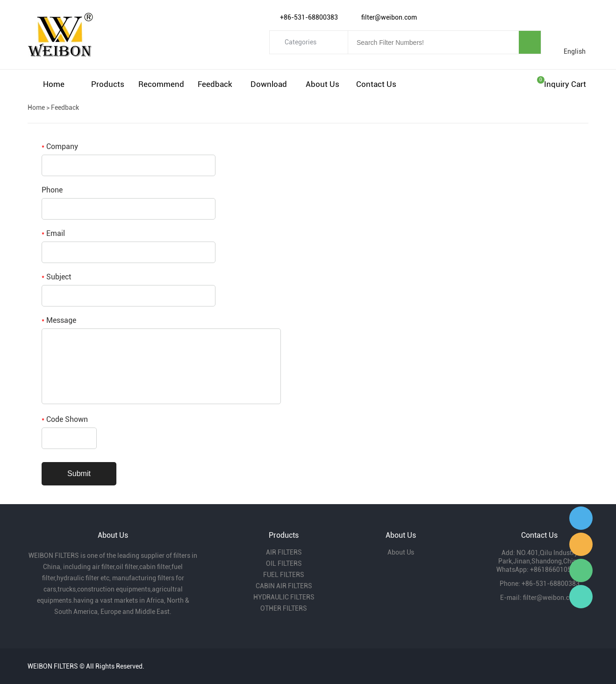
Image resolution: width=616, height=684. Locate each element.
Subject (56, 277)
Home (54, 84)
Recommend (161, 84)
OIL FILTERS (284, 563)
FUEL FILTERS (284, 575)
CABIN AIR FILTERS (284, 586)
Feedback (215, 84)
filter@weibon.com (551, 598)
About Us (322, 84)
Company (60, 146)
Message (59, 320)
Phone (52, 190)
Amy (581, 544)
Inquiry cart (565, 84)
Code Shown (65, 419)
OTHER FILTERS (284, 608)
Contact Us (376, 84)
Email (53, 233)
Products (108, 84)
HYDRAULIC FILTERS (284, 597)
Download (269, 84)
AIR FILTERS (284, 552)
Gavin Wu (581, 518)
